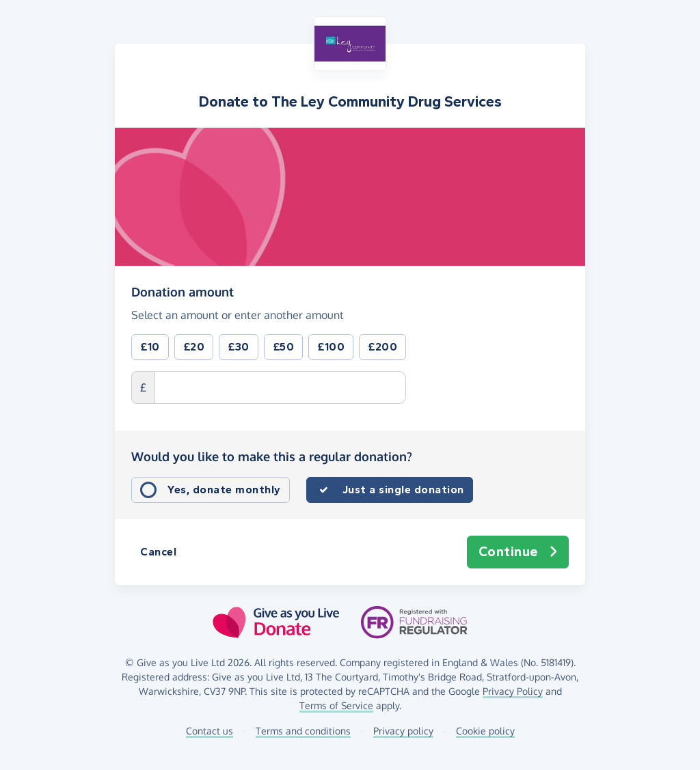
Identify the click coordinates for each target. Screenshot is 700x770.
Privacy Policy (513, 691)
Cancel (158, 552)
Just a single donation (403, 490)
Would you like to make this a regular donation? (272, 456)
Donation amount (183, 291)
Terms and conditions (303, 731)
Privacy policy (403, 731)
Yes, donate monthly (224, 490)
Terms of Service (336, 705)
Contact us (210, 731)
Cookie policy (485, 731)
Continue (518, 552)
